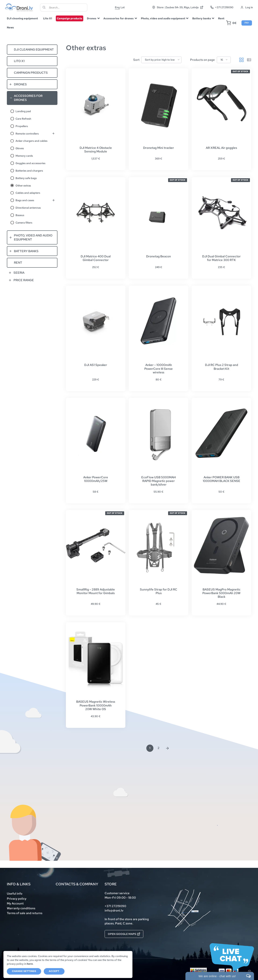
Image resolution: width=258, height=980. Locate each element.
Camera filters (24, 223)
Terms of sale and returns (25, 913)
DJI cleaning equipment (22, 18)
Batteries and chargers (29, 171)
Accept (54, 971)
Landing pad (23, 111)
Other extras (23, 185)
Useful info (15, 894)
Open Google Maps (124, 934)
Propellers (22, 126)
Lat (123, 7)
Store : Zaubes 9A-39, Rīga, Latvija (178, 7)
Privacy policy (17, 899)
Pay (247, 23)
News (10, 27)
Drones (92, 18)
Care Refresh (23, 119)
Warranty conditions (21, 908)
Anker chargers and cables (31, 141)
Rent (221, 18)
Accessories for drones (119, 18)
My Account (15, 903)
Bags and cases (25, 200)
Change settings (24, 971)
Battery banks (202, 18)
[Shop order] (161, 60)
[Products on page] (224, 60)
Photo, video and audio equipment (163, 18)
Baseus (20, 215)
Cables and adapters (28, 193)
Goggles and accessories (30, 163)
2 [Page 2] (159, 748)
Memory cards (24, 156)
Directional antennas (28, 208)
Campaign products (70, 18)
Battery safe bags (26, 178)
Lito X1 (48, 18)
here (30, 964)
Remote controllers (27, 134)
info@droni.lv (114, 911)
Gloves (20, 148)
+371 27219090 (222, 7)
